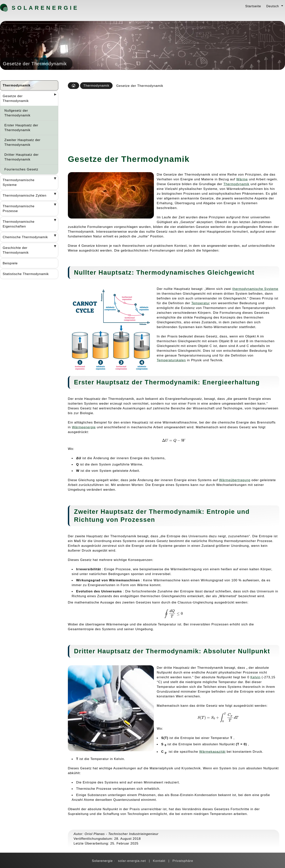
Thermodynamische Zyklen (25, 195)
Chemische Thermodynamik (25, 237)
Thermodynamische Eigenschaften (19, 224)
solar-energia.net (132, 861)
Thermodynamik (17, 85)
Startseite (253, 6)
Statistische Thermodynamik (26, 274)
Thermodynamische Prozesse (19, 209)
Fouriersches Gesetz (21, 169)
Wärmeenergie (84, 427)
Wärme (242, 179)
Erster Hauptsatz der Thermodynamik (21, 128)
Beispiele (10, 263)
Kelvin (255, 677)
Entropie (221, 512)
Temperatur (201, 303)
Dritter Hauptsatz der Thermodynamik (22, 157)
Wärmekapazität (212, 752)
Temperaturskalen (171, 360)
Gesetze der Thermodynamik (16, 98)
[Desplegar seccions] (54, 96)
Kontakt (159, 861)
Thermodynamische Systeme (19, 182)
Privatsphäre (183, 861)
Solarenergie (32, 8)
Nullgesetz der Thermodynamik (17, 113)
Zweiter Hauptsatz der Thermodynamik (22, 142)
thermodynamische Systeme (255, 289)
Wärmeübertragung (235, 480)
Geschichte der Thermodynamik (16, 250)
